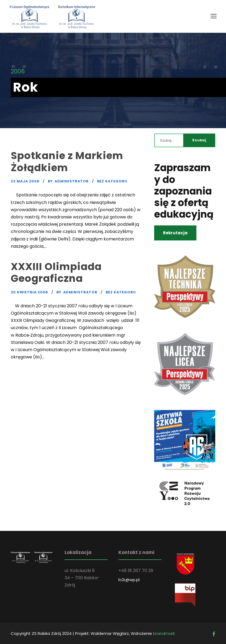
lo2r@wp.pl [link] (129, 580)
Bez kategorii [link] (112, 181)
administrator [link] (72, 181)
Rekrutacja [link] (175, 233)
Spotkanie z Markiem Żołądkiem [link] (67, 161)
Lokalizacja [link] (78, 552)
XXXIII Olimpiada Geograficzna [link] (56, 272)
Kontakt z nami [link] (136, 552)
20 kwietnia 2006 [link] (29, 292)
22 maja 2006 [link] (25, 181)
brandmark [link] (164, 633)
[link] (214, 16)
